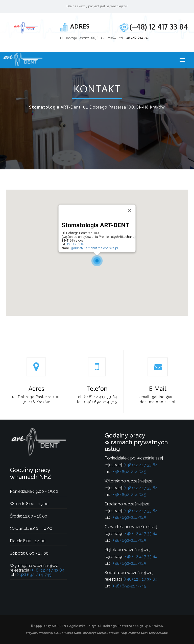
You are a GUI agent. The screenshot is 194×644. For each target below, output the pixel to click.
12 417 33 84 (76, 244)
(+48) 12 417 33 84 (159, 27)
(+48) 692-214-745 (101, 402)
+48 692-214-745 (137, 38)
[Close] (130, 211)
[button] (97, 261)
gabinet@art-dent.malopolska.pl (94, 248)
